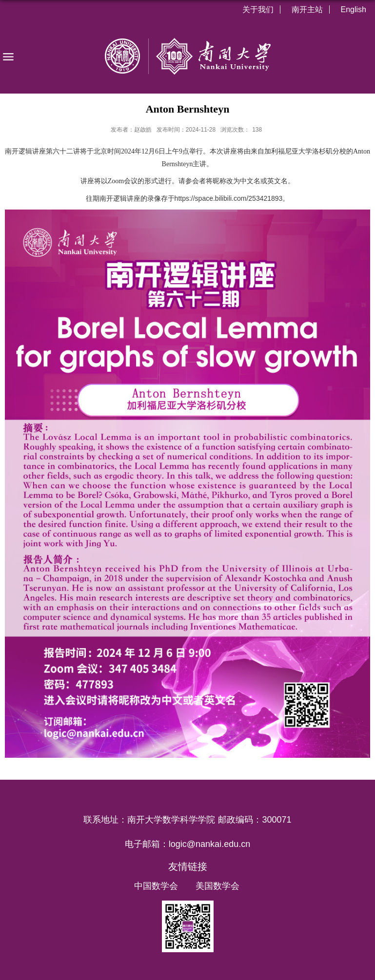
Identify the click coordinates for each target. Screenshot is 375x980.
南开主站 (307, 10)
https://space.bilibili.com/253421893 (229, 198)
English (354, 10)
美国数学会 (217, 886)
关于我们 (258, 10)
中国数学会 (156, 886)
